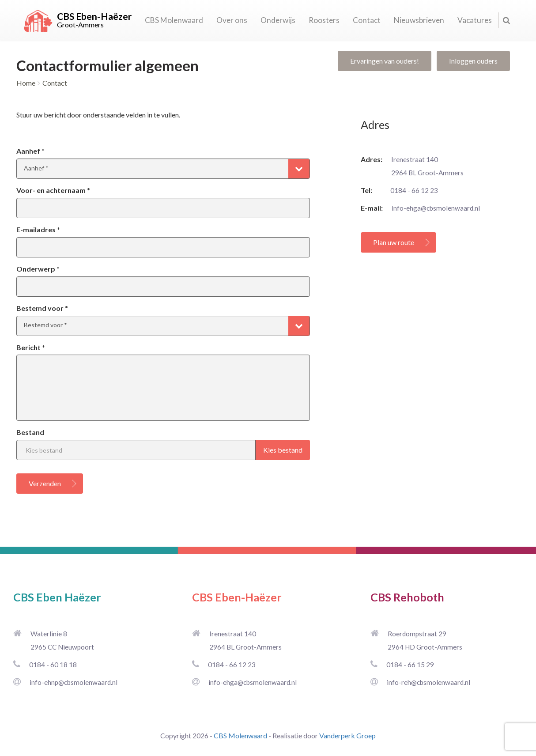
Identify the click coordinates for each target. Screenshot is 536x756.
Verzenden (45, 483)
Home (26, 83)
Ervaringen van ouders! (385, 61)
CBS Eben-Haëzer (237, 597)
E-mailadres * (38, 229)
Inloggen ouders (473, 61)
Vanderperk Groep (347, 735)
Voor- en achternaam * (53, 190)
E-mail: (372, 208)
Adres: (372, 159)
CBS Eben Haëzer (57, 597)
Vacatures (475, 20)
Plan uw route (394, 242)
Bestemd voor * (42, 308)
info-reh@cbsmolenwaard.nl (428, 682)
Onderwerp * (38, 269)
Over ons (232, 20)
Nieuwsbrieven (419, 20)
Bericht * (31, 347)
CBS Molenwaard (174, 20)
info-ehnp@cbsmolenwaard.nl (74, 682)
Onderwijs (278, 20)
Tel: (371, 190)
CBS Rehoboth (407, 597)
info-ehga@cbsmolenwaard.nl (436, 208)
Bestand (30, 432)
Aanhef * (30, 151)
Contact (367, 20)
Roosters (324, 20)
